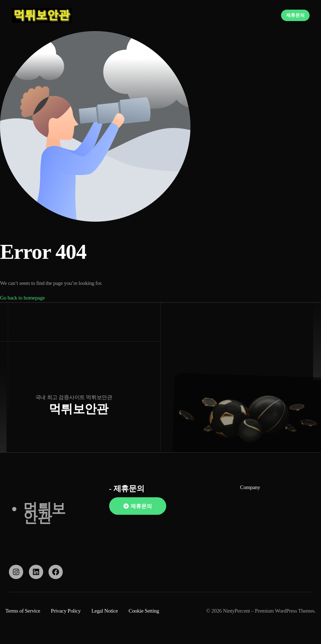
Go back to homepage (22, 298)
